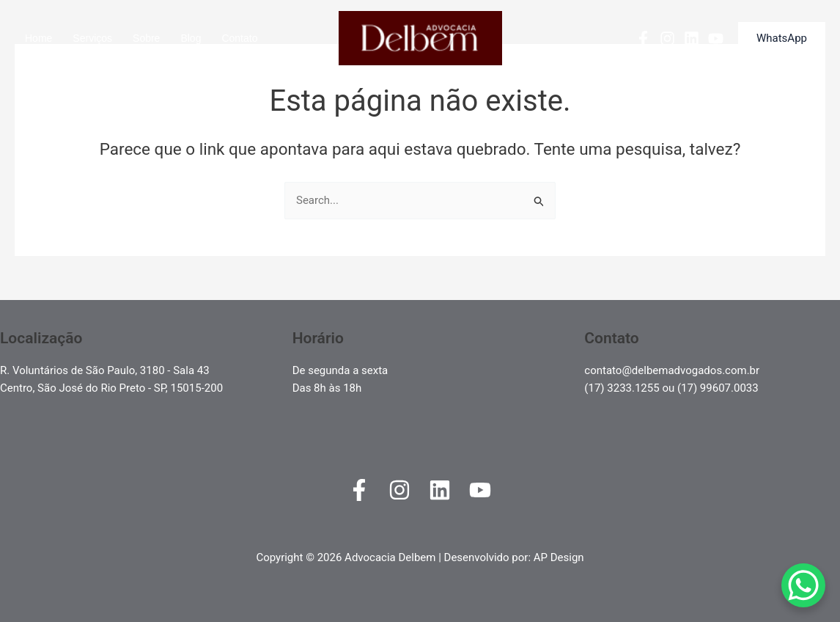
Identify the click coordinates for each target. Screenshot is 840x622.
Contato (239, 38)
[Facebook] (643, 39)
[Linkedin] (692, 39)
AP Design (559, 557)
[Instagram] (667, 39)
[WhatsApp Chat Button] (803, 585)
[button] (782, 39)
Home (38, 38)
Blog (191, 38)
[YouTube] (716, 39)
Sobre (146, 38)
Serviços (92, 38)
